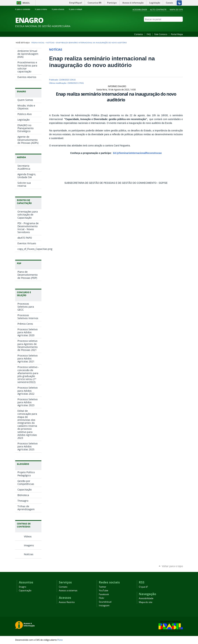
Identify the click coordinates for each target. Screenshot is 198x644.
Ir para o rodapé (77, 9)
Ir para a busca (59, 9)
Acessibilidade (140, 10)
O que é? (143, 587)
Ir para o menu (42, 9)
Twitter (159, 26)
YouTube (164, 26)
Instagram (181, 26)
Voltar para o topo (172, 566)
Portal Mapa (177, 34)
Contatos (139, 34)
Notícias (50, 43)
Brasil (26, 3)
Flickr (172, 26)
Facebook (168, 26)
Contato (63, 587)
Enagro (23, 587)
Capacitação (25, 591)
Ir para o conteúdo (24, 9)
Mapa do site (146, 602)
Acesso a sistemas (68, 591)
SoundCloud (177, 26)
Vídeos (28, 536)
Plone (60, 640)
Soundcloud (105, 602)
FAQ (149, 34)
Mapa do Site (176, 10)
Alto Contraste (158, 10)
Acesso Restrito (67, 602)
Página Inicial (38, 43)
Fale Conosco (161, 34)
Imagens (29, 545)
